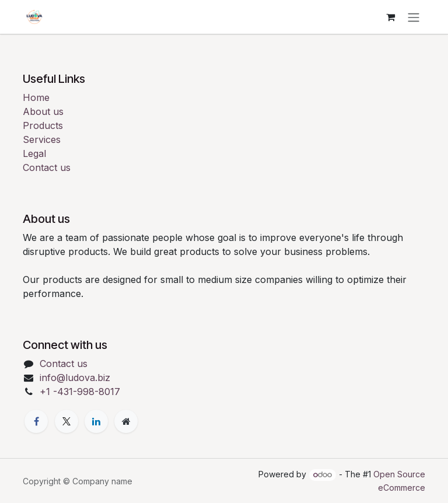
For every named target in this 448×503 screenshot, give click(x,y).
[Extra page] (126, 421)
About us (43, 111)
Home (36, 97)
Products (43, 125)
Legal (34, 153)
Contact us (47, 167)
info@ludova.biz (75, 378)
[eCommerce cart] (390, 17)
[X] (66, 421)
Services (42, 139)
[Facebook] (36, 421)
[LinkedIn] (96, 421)
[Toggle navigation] (414, 17)
